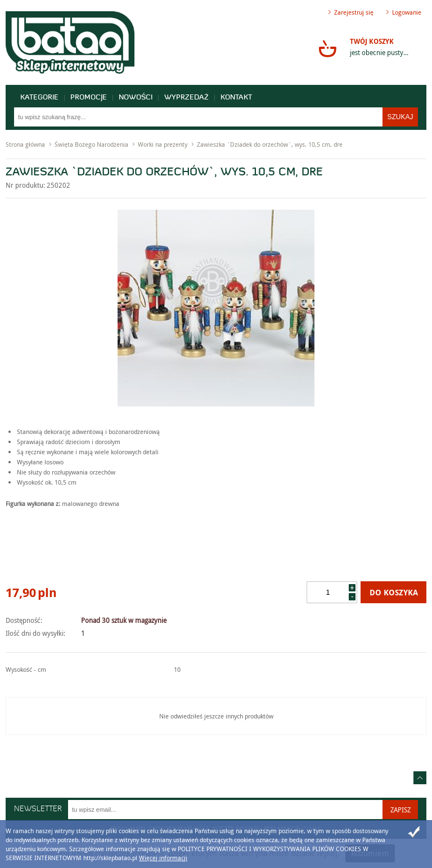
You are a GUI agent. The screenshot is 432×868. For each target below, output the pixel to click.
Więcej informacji (163, 858)
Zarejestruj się (354, 12)
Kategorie (39, 98)
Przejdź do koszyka (327, 48)
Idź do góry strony (420, 778)
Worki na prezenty (163, 144)
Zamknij (414, 832)
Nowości (136, 98)
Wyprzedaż (186, 98)
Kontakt (236, 98)
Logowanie (407, 12)
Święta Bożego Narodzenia (91, 144)
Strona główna (25, 144)
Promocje (89, 98)
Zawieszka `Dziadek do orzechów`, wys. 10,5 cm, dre (270, 144)
